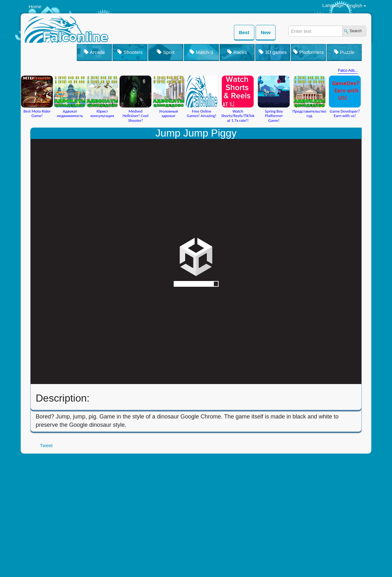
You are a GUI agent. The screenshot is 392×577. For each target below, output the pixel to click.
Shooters (130, 52)
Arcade (94, 52)
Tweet (46, 445)
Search (356, 31)
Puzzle (344, 52)
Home (35, 7)
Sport (166, 52)
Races (237, 52)
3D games (273, 52)
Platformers (309, 52)
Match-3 (201, 52)
